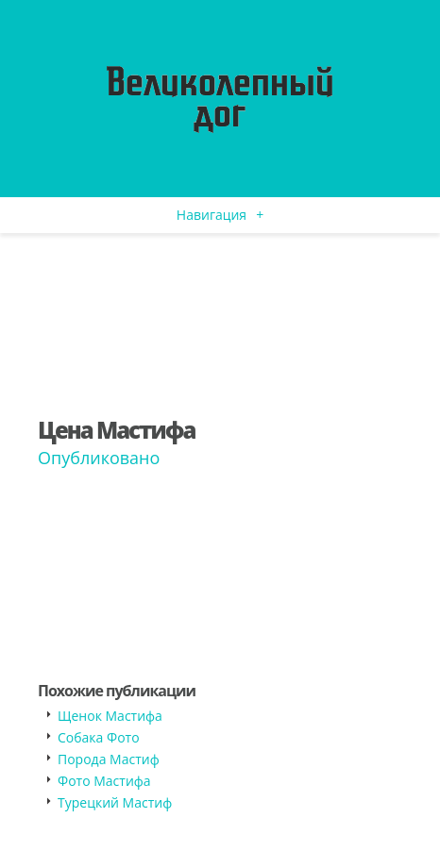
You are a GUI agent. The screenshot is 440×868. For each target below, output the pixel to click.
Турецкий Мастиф (115, 802)
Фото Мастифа (104, 781)
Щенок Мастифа (110, 716)
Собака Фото (99, 737)
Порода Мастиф (109, 759)
